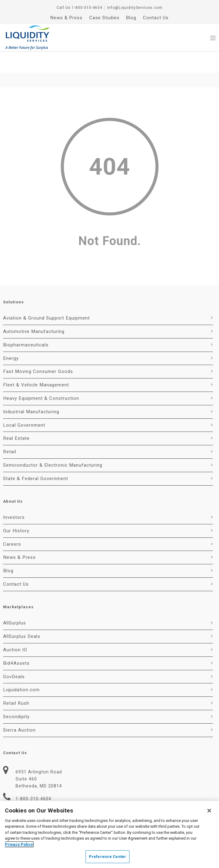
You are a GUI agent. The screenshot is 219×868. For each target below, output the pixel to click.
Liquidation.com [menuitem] (21, 668)
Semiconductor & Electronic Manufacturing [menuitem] (53, 444)
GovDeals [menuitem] (14, 655)
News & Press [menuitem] (66, 18)
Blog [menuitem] (131, 18)
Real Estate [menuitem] (16, 417)
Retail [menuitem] (10, 430)
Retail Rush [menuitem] (16, 682)
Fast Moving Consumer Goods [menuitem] (38, 350)
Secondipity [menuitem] (16, 695)
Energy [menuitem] (11, 337)
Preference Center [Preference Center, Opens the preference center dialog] (108, 857)
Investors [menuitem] (14, 496)
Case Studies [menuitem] (104, 18)
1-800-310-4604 (87, 8)
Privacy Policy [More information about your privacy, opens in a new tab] (19, 844)
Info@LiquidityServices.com (135, 8)
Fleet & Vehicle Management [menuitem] (36, 363)
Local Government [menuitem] (24, 404)
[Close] (209, 811)
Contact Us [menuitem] (156, 18)
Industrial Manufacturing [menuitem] (31, 390)
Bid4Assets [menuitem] (16, 642)
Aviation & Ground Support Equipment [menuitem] (46, 297)
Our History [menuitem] (16, 509)
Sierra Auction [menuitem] (19, 709)
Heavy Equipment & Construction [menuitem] (41, 377)
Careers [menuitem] (12, 523)
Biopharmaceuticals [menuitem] (26, 324)
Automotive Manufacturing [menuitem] (34, 310)
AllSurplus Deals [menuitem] (22, 615)
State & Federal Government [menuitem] (36, 457)
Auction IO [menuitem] (15, 628)
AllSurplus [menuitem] (15, 602)
